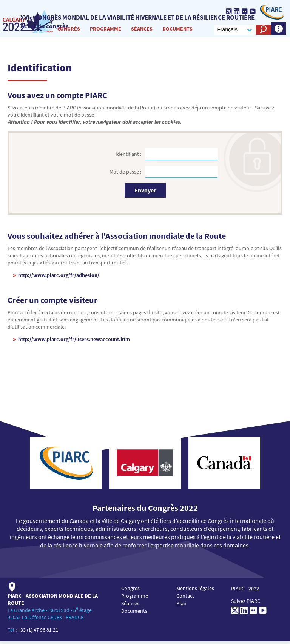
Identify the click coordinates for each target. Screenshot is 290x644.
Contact (185, 599)
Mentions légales (195, 592)
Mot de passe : (126, 175)
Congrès (67, 30)
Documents (176, 30)
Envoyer (145, 194)
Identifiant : (129, 157)
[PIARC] (270, 12)
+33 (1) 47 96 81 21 (38, 633)
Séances (140, 30)
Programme (104, 30)
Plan (181, 607)
